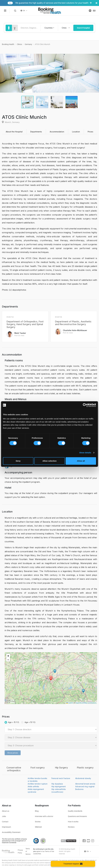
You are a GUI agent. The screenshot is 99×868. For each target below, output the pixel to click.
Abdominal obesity (83, 778)
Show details (85, 453)
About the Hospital (14, 132)
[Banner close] (96, 3)
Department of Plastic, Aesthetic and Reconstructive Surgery (73, 323)
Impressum (6, 827)
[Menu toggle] (5, 11)
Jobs (4, 816)
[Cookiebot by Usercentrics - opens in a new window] (85, 405)
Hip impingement (59, 786)
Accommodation (57, 132)
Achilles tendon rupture (38, 784)
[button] (15, 11)
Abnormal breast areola (85, 784)
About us (6, 811)
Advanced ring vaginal (85, 786)
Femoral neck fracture (61, 778)
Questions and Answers (77, 816)
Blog (37, 811)
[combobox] (49, 28)
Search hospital (83, 28)
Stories (38, 822)
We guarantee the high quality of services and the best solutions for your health (53, 3)
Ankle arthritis (33, 786)
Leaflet (70, 703)
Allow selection (49, 461)
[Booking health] (49, 11)
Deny (18, 461)
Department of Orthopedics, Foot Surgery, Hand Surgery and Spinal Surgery (25, 324)
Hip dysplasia (57, 784)
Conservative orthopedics (14, 769)
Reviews (71, 827)
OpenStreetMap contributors (86, 703)
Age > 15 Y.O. (14, 722)
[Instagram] (93, 841)
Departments (36, 132)
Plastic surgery (85, 768)
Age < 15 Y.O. (30, 722)
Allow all (81, 461)
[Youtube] (88, 841)
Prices (90, 132)
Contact (5, 822)
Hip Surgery (61, 768)
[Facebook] (84, 841)
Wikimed (38, 827)
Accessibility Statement (11, 832)
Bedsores (79, 789)
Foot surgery (38, 768)
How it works (73, 822)
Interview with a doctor (44, 816)
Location (76, 132)
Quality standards (75, 811)
